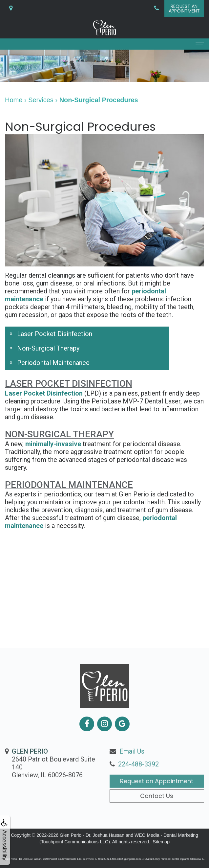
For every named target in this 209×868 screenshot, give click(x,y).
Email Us (132, 765)
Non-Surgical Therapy (48, 348)
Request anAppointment (184, 9)
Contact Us (157, 810)
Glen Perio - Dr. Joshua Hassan (92, 835)
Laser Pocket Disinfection (55, 334)
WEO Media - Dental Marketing (166, 835)
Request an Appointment (157, 795)
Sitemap (161, 842)
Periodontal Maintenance (53, 363)
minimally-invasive (53, 444)
